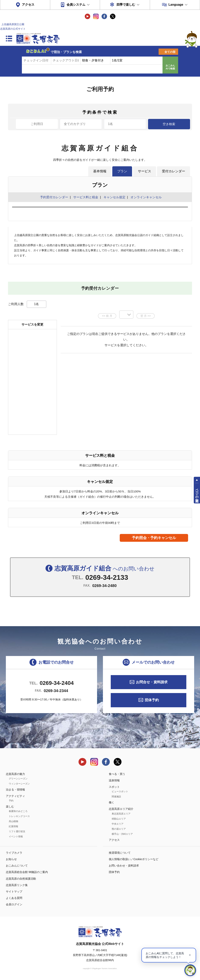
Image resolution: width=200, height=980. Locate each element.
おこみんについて (17, 866)
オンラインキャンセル (145, 197)
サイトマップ (14, 891)
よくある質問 (14, 898)
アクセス (28, 5)
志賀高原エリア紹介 (121, 809)
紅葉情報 (13, 826)
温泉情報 (114, 780)
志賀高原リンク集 (17, 885)
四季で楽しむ (126, 5)
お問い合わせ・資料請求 (124, 866)
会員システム (76, 5)
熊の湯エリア (119, 829)
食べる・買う (117, 774)
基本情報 (100, 171)
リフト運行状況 (17, 831)
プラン (122, 171)
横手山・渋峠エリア (122, 834)
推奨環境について (120, 853)
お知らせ (11, 859)
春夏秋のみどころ (18, 811)
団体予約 (152, 700)
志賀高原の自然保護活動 (21, 879)
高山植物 (13, 821)
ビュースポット (120, 791)
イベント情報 (16, 837)
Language (176, 5)
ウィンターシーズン (19, 784)
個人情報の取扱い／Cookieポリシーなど (134, 859)
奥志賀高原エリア (121, 814)
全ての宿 (170, 52)
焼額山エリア (119, 819)
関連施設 (116, 797)
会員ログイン (14, 904)
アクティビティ (15, 796)
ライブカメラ (14, 853)
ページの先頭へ (197, 493)
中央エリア (118, 824)
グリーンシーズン (18, 779)
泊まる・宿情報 (15, 790)
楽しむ (10, 806)
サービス (145, 171)
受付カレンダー (174, 171)
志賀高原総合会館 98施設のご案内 (27, 872)
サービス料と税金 (86, 197)
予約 (11, 801)
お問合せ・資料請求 (152, 682)
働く (112, 802)
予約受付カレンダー (54, 197)
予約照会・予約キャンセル (154, 538)
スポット (114, 787)
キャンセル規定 (114, 197)
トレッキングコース (19, 816)
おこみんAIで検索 (170, 67)
